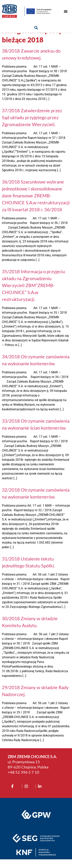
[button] (66, 11)
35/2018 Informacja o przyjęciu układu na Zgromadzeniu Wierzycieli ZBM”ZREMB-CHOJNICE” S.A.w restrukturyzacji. (33, 294)
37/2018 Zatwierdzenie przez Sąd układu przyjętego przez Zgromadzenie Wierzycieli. (32, 126)
